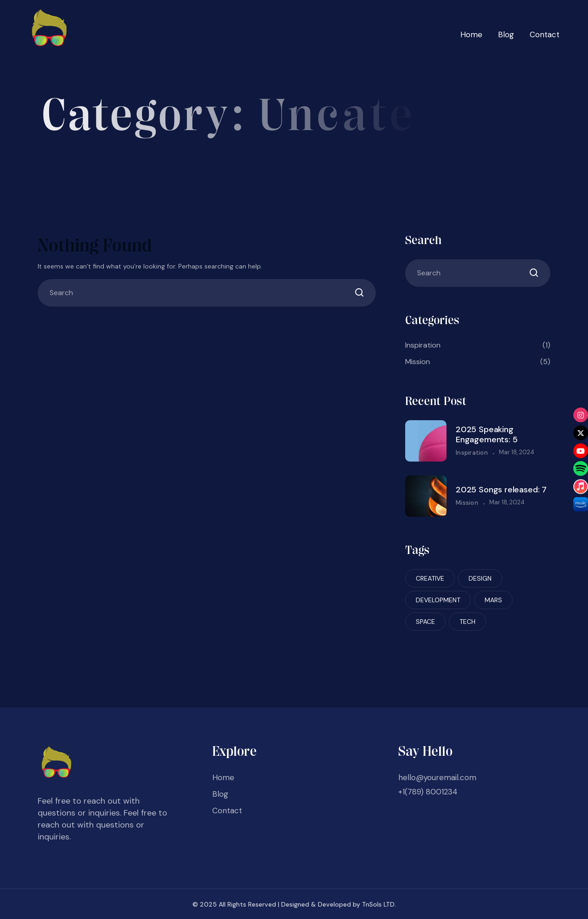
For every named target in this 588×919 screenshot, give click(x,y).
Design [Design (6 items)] (480, 578)
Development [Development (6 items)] (438, 600)
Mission (478, 362)
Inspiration (478, 345)
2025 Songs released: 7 (501, 490)
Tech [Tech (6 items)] (467, 622)
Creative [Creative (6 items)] (430, 578)
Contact (545, 34)
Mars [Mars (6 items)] (493, 600)
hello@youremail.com (437, 777)
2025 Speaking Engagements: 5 (486, 434)
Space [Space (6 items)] (425, 622)
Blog (506, 34)
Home (471, 34)
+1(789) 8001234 (428, 792)
